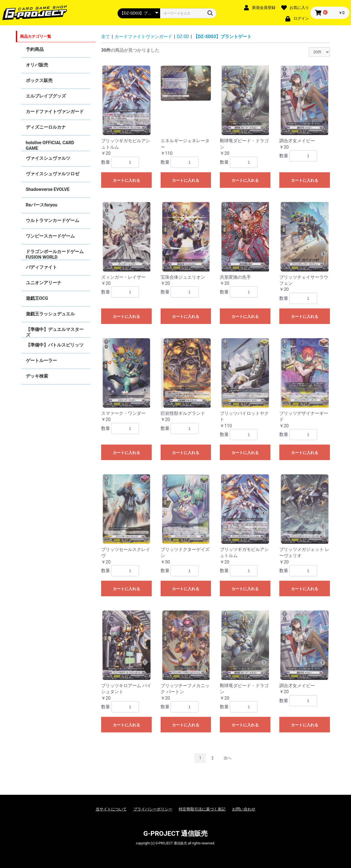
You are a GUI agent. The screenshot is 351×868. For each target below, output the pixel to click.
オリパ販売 (37, 65)
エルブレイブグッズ (46, 96)
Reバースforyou (42, 205)
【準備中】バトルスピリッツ (55, 345)
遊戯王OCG (37, 298)
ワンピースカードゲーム (50, 236)
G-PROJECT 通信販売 (176, 834)
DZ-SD (183, 37)
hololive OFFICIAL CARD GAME (50, 145)
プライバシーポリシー (153, 809)
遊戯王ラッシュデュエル (50, 314)
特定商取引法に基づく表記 (202, 809)
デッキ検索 (37, 376)
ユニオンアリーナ (44, 283)
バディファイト (41, 267)
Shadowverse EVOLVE (48, 189)
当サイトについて (111, 809)
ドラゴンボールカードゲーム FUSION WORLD (55, 254)
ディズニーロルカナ (46, 127)
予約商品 (35, 49)
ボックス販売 (39, 80)
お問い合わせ (244, 809)
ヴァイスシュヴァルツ (48, 158)
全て (106, 37)
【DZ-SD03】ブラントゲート (222, 37)
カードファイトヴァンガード (55, 112)
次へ (228, 758)
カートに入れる (126, 180)
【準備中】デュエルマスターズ (55, 332)
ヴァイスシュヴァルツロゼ (53, 174)
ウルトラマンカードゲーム (53, 220)
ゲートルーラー (41, 361)
